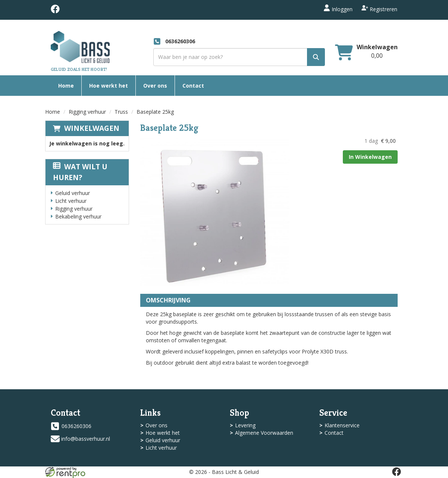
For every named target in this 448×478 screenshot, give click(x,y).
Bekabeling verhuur (78, 216)
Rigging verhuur (87, 112)
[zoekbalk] (239, 57)
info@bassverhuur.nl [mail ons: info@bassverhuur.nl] (86, 439)
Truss (121, 112)
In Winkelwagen (370, 157)
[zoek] (316, 57)
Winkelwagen (92, 128)
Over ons (155, 86)
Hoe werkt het (109, 86)
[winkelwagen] (344, 53)
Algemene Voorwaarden (264, 433)
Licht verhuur (71, 201)
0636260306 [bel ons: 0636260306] (76, 426)
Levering (245, 425)
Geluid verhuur (73, 193)
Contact (193, 86)
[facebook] (55, 11)
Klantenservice (342, 425)
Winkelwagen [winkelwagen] (377, 47)
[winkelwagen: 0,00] (377, 56)
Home (66, 86)
